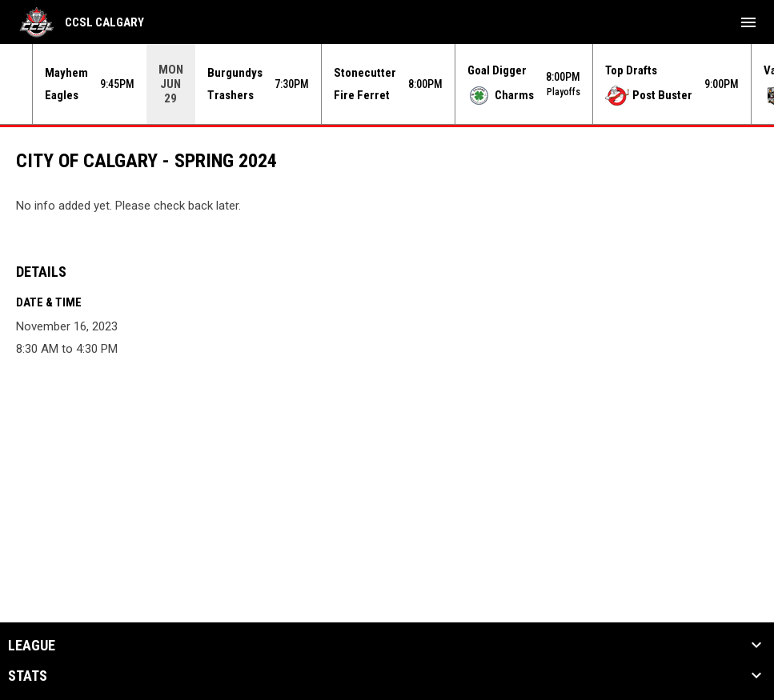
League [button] (32, 646)
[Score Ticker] (387, 84)
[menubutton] (748, 22)
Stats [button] (28, 676)
